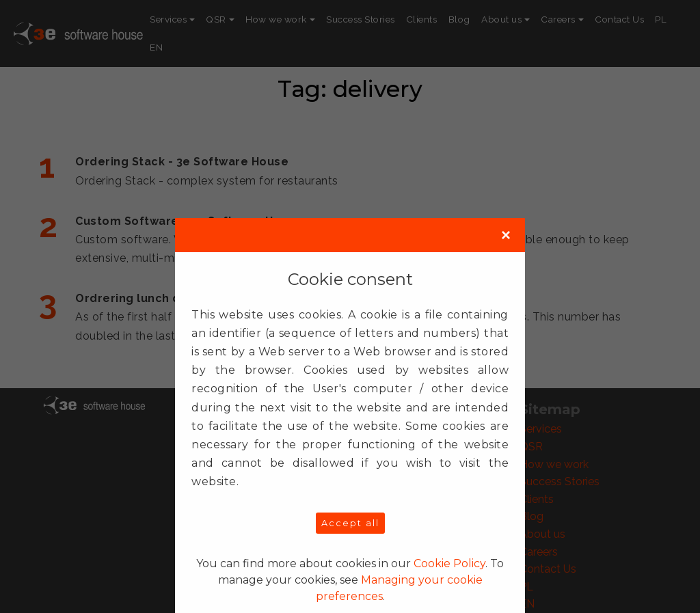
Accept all (350, 523)
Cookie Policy (449, 563)
